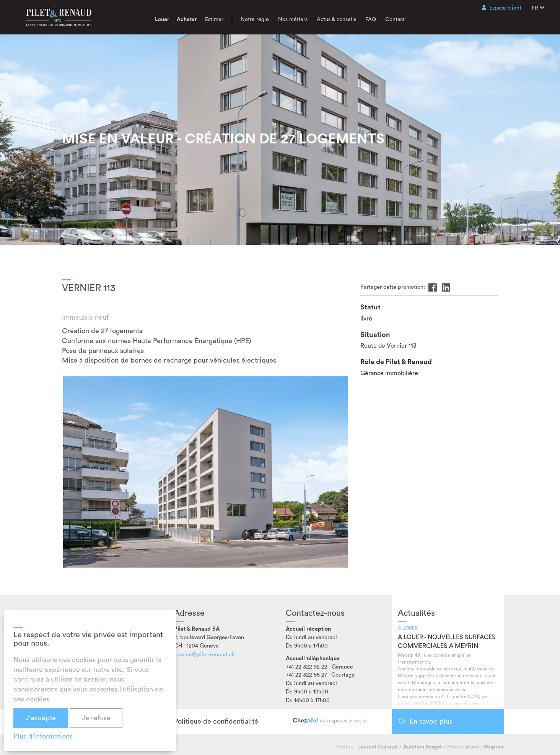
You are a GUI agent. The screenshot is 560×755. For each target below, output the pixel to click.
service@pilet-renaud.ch (204, 655)
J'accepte (41, 718)
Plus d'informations (43, 736)
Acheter (187, 20)
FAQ (371, 20)
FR (538, 8)
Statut (370, 307)
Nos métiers (293, 20)
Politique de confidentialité (216, 721)
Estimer (214, 20)
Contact (395, 20)
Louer (162, 20)
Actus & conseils (336, 20)
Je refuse (96, 718)
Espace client (501, 8)
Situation (375, 335)
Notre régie (255, 20)
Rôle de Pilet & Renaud (396, 362)
